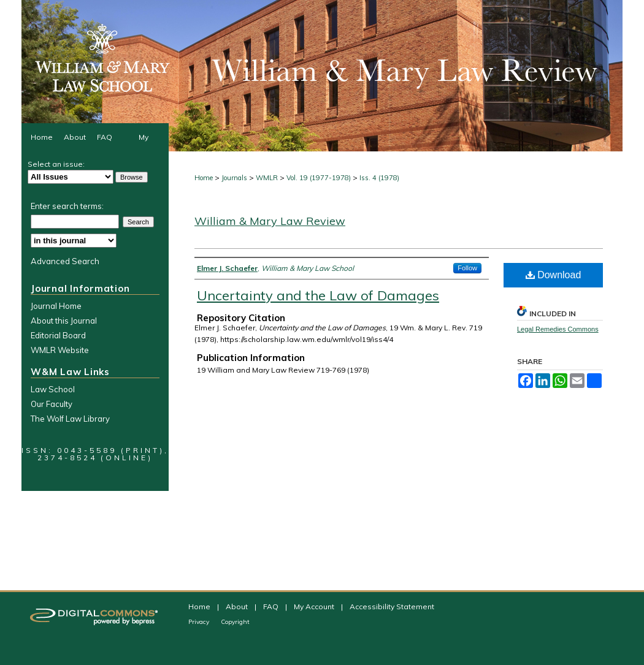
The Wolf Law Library (70, 419)
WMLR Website (60, 350)
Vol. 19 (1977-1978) (319, 178)
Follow (467, 268)
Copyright (235, 622)
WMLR (267, 178)
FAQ (272, 606)
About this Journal (64, 321)
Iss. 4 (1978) (379, 178)
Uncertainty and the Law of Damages (318, 295)
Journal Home (56, 306)
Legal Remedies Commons (558, 329)
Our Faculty (52, 404)
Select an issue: (56, 164)
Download (554, 275)
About (238, 606)
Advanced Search (65, 261)
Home (204, 178)
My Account (315, 606)
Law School (53, 389)
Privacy (200, 622)
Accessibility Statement (392, 606)
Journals (234, 178)
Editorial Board (58, 335)
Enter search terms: (67, 206)
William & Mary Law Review (270, 221)
